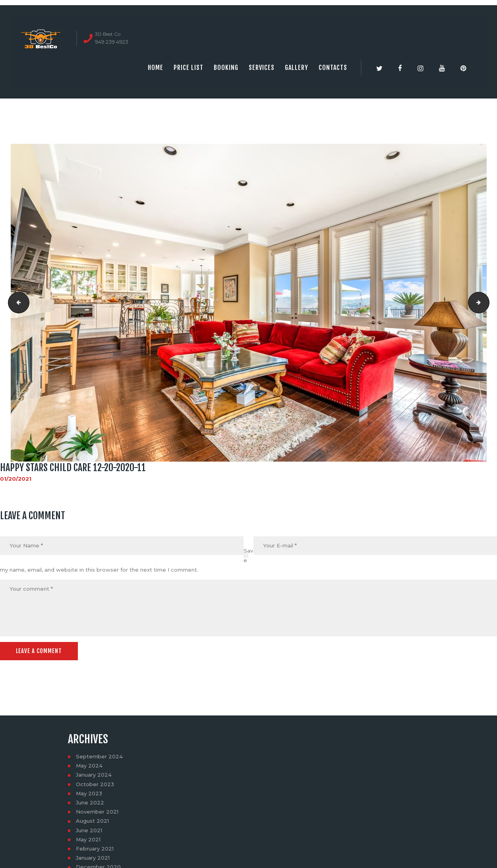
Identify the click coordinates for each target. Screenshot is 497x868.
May (89, 766)
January (94, 775)
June (90, 802)
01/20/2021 (16, 479)
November (97, 812)
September (99, 756)
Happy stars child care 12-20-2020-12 (487, 303)
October (95, 784)
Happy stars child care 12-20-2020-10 (16, 303)
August (92, 821)
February (95, 849)
